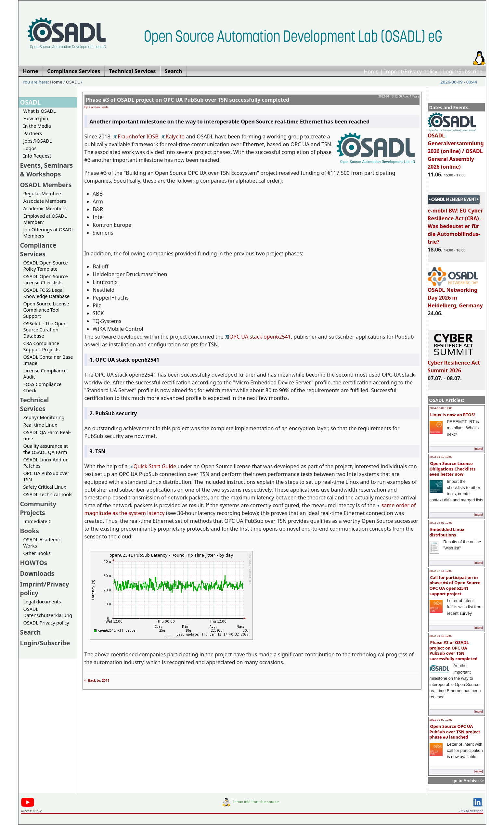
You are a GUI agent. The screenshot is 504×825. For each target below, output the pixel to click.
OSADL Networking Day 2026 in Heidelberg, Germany (455, 295)
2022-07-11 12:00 (441, 571)
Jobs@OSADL (38, 141)
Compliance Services (38, 250)
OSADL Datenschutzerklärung (48, 612)
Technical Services (35, 404)
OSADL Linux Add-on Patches (46, 463)
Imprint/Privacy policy (411, 71)
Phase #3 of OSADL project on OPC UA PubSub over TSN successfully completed (454, 651)
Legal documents (42, 602)
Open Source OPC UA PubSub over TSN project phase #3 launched (455, 732)
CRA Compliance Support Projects (42, 346)
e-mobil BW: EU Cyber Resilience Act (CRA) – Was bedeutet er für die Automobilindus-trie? (455, 223)
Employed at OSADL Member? (45, 219)
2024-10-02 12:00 (441, 408)
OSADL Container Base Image (48, 360)
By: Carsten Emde (97, 107)
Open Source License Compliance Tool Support (46, 310)
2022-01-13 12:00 (441, 636)
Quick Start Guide (153, 466)
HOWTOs (34, 563)
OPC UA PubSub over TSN (46, 476)
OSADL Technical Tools (48, 494)
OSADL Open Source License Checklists (46, 279)
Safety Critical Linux (45, 487)
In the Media (37, 126)
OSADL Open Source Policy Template (46, 266)
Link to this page (471, 811)
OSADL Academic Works (42, 543)
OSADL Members (46, 185)
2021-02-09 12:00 (441, 720)
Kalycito (173, 136)
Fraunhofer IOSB (136, 136)
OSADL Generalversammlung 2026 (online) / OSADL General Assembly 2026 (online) (456, 148)
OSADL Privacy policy (46, 623)
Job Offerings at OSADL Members (49, 233)
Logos (30, 148)
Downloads (37, 573)
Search (31, 632)
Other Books (37, 553)
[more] (479, 449)
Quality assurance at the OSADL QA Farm (46, 449)
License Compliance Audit (45, 374)
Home (371, 71)
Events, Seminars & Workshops (47, 170)
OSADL (73, 82)
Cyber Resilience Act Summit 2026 (454, 364)
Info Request (37, 156)
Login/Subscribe (463, 71)
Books (30, 531)
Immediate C (38, 521)
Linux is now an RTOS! (453, 415)
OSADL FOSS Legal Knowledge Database (47, 293)
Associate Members (45, 201)
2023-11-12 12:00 (441, 457)
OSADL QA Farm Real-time (47, 435)
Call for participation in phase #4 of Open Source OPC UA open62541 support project (455, 586)
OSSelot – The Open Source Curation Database (45, 330)
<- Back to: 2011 (97, 680)
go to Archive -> (468, 781)
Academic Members (45, 208)
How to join (36, 118)
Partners (33, 133)
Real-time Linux (40, 425)
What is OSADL (40, 111)
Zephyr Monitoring (44, 417)
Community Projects (38, 508)
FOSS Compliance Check (43, 387)
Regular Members (43, 193)
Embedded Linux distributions (447, 532)
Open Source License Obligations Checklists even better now (453, 469)
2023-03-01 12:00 (441, 523)
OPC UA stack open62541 (258, 337)
